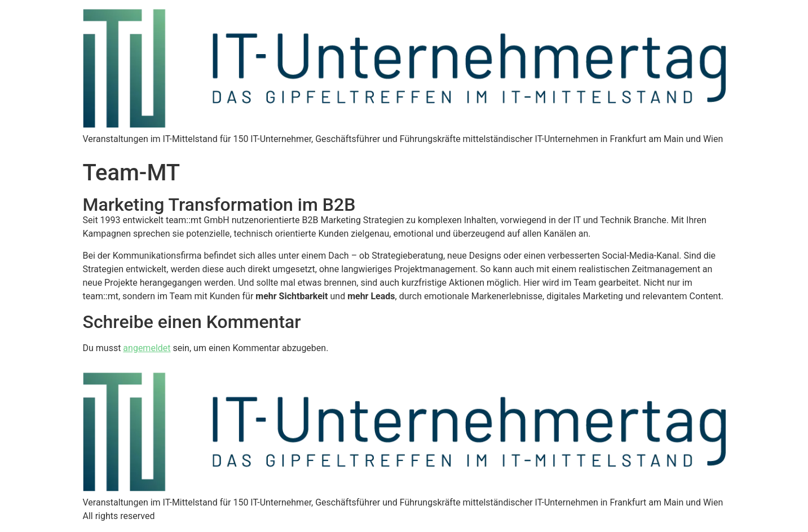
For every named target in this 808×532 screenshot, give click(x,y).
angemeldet (147, 348)
